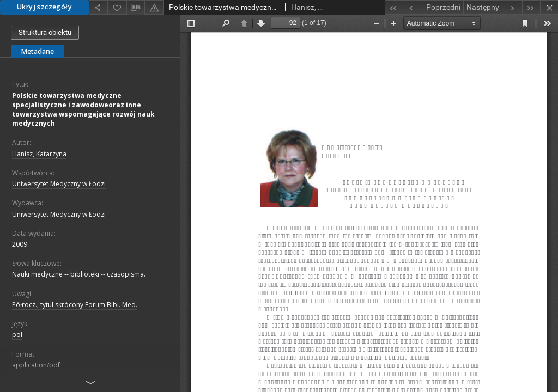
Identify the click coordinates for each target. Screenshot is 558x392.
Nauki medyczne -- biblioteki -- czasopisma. (79, 274)
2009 (20, 244)
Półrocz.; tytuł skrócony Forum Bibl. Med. (75, 305)
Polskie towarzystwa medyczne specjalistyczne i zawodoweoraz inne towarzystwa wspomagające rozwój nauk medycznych (83, 110)
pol (17, 335)
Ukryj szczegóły (44, 7)
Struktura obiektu (45, 32)
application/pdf (36, 365)
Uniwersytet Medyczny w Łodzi (59, 184)
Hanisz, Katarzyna (39, 154)
